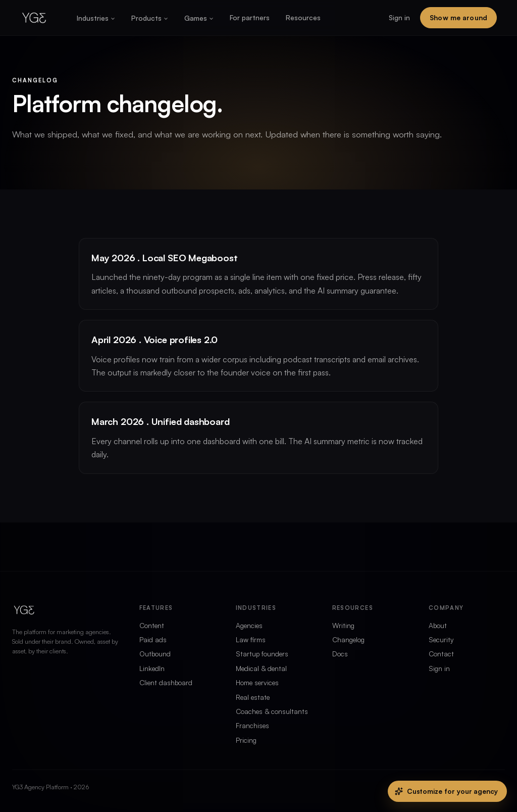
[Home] (34, 18)
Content (152, 625)
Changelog (348, 639)
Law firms (251, 639)
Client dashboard (166, 682)
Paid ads (153, 639)
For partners (250, 17)
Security (441, 639)
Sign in (399, 17)
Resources (303, 17)
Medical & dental (261, 668)
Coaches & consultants (272, 711)
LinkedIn (152, 668)
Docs (340, 654)
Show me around (458, 17)
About (438, 625)
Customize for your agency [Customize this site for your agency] (446, 791)
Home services (257, 682)
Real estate (253, 697)
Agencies (249, 625)
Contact (441, 654)
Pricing (246, 740)
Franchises (252, 725)
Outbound (155, 654)
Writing (343, 625)
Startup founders (262, 654)
